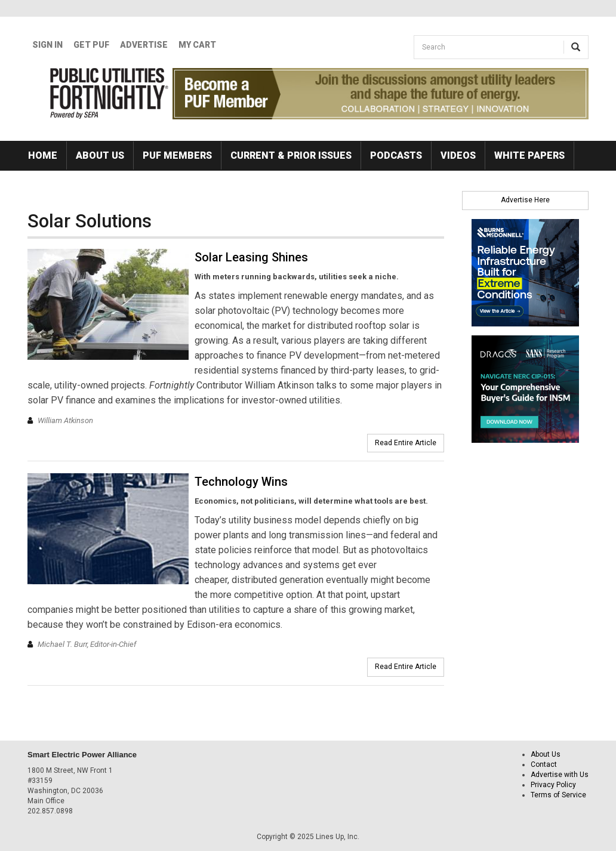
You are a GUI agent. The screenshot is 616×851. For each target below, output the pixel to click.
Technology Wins (241, 482)
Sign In (47, 45)
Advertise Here (525, 200)
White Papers (529, 155)
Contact (544, 764)
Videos (458, 155)
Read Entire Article (406, 443)
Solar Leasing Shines (251, 257)
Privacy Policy (553, 785)
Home (43, 155)
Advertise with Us (560, 775)
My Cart (197, 45)
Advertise (144, 45)
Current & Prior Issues (291, 155)
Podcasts (396, 155)
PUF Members (177, 155)
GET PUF (91, 45)
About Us (100, 155)
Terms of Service (558, 795)
